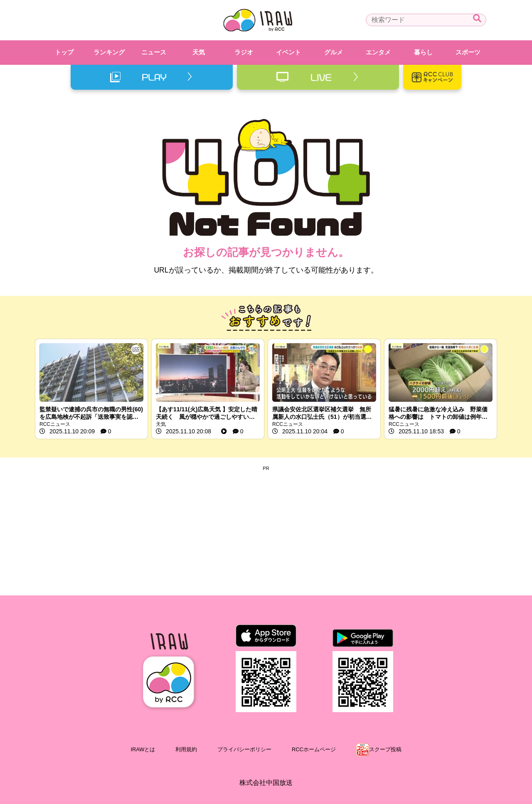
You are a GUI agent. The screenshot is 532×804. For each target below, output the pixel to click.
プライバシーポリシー (244, 749)
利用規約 (186, 749)
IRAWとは (143, 749)
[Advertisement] (266, 529)
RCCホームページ (314, 749)
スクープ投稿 (385, 749)
